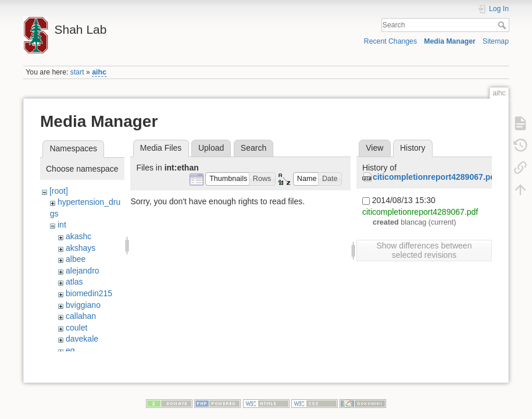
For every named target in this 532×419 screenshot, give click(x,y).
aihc (99, 72)
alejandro (83, 271)
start (77, 72)
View (374, 148)
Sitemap (496, 41)
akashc (78, 236)
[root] (59, 191)
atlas (74, 282)
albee (76, 259)
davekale (82, 339)
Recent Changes (390, 41)
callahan (81, 316)
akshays (81, 248)
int (62, 225)
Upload (211, 148)
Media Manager (450, 41)
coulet (76, 328)
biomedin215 (89, 293)
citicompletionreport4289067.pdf (435, 177)
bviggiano (83, 305)
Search (503, 25)
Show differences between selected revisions (424, 250)
